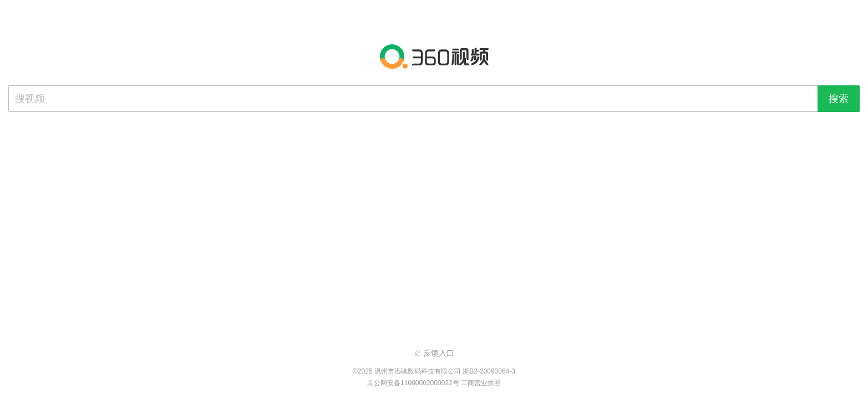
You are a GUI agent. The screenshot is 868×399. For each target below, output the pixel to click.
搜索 (839, 99)
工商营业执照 (481, 383)
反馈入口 (434, 353)
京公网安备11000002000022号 (413, 383)
